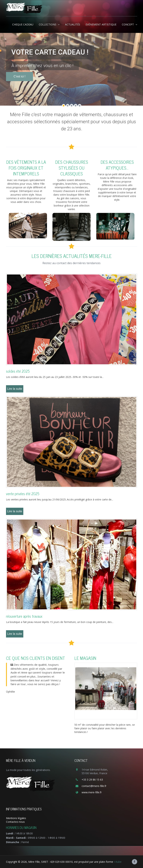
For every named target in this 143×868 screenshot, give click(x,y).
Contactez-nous (15, 822)
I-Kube (118, 862)
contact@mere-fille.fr (94, 786)
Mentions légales (16, 818)
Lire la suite (15, 389)
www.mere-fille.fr (92, 792)
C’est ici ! (20, 85)
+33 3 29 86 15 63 (92, 780)
